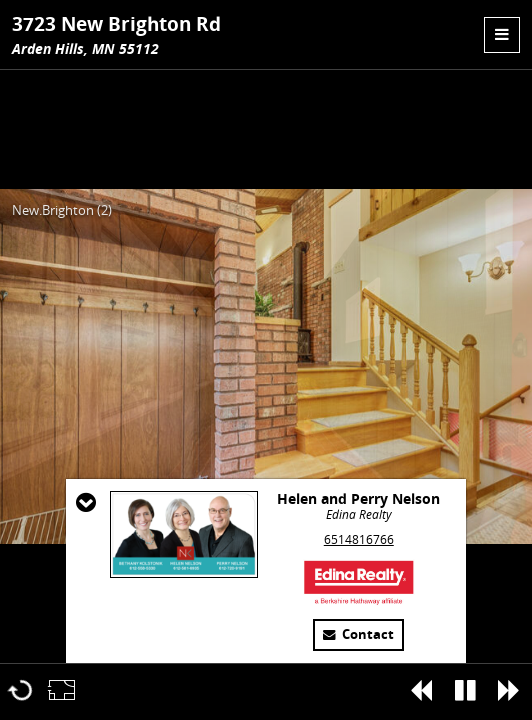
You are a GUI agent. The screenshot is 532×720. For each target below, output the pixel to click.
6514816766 (359, 539)
